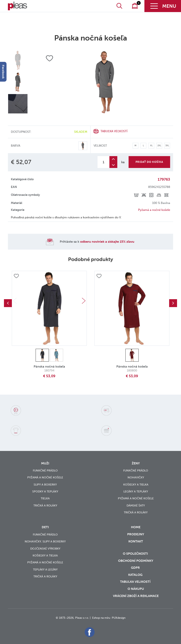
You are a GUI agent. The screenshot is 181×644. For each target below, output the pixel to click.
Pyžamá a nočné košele (154, 210)
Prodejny (136, 534)
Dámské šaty (136, 506)
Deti (45, 527)
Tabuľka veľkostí (114, 131)
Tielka (45, 498)
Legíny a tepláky (136, 492)
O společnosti (136, 554)
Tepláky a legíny (45, 570)
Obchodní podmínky (136, 561)
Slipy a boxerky (45, 485)
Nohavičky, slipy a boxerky (45, 542)
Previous (8, 303)
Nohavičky (136, 478)
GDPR (136, 568)
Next (84, 301)
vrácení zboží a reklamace (136, 596)
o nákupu (136, 589)
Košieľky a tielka (136, 485)
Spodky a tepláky (45, 492)
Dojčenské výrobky (45, 549)
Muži (45, 463)
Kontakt (136, 544)
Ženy (136, 463)
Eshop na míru (101, 618)
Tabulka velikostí (136, 582)
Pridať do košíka (149, 162)
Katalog (136, 575)
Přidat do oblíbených (16, 276)
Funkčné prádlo (45, 471)
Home (136, 527)
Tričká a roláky (45, 506)
